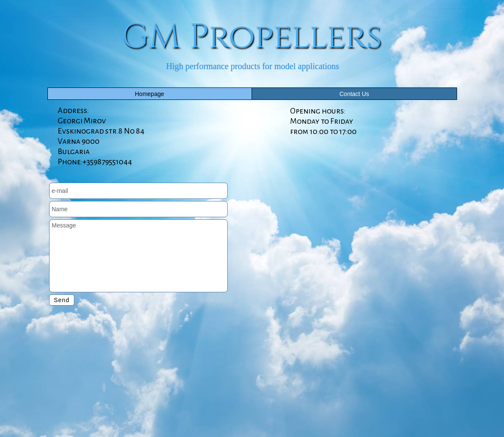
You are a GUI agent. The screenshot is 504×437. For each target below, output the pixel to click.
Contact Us (354, 94)
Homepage (150, 94)
